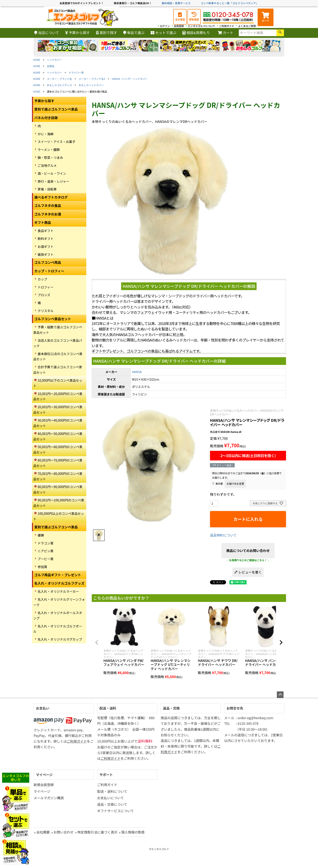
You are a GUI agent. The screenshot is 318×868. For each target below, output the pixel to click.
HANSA (137, 372)
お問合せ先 (235, 708)
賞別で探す (106, 33)
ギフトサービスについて (116, 811)
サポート (106, 775)
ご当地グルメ (47, 165)
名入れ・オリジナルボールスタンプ (58, 615)
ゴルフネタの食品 (48, 205)
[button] (97, 642)
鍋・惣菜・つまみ (50, 157)
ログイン (165, 26)
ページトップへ (280, 695)
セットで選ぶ (163, 33)
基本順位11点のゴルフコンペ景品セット (58, 356)
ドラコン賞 (46, 543)
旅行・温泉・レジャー (53, 181)
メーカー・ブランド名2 (92, 79)
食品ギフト (46, 231)
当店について (47, 33)
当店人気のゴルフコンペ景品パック (58, 343)
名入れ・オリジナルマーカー (58, 591)
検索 (280, 33)
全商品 (51, 66)
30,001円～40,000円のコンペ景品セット (58, 423)
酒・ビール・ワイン (52, 173)
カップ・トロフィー (49, 271)
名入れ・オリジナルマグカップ (60, 639)
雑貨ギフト (46, 254)
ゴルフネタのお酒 (48, 214)
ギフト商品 (43, 222)
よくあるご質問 (247, 26)
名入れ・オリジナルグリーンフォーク (59, 602)
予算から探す (78, 33)
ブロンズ (44, 295)
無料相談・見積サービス (176, 3)
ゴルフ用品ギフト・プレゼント (58, 575)
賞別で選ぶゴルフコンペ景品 (56, 109)
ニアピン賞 (46, 551)
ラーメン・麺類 (49, 149)
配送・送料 (108, 708)
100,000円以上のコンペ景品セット (59, 516)
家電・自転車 (47, 189)
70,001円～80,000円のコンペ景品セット (58, 476)
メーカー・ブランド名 (60, 79)
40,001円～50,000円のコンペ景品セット (58, 436)
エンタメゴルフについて (202, 26)
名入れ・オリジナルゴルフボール (58, 629)
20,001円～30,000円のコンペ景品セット (58, 409)
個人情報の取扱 (133, 832)
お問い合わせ (64, 832)
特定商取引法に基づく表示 (97, 832)
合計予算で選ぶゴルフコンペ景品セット (58, 370)
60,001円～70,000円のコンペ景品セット (58, 463)
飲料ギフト (46, 238)
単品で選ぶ (134, 33)
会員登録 (179, 26)
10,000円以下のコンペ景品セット (58, 383)
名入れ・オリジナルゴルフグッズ (59, 583)
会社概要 (43, 832)
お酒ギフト (46, 246)
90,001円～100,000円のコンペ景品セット (59, 503)
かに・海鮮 (46, 134)
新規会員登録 (44, 785)
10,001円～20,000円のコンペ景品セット (58, 396)
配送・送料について (112, 791)
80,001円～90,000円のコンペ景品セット (58, 489)
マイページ (44, 775)
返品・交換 (171, 708)
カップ (42, 279)
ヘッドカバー (55, 60)
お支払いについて (111, 798)
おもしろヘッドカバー (91, 85)
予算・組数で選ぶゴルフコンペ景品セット (58, 330)
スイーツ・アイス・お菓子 (57, 141)
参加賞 (42, 567)
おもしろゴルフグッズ (60, 85)
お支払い (43, 708)
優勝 (41, 535)
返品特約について (223, 535)
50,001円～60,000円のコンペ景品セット (58, 449)
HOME (37, 60)
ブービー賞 (46, 559)
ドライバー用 (76, 72)
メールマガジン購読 (49, 798)
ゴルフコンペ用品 (48, 262)
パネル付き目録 (46, 118)
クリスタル (46, 311)
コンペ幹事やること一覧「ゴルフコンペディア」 (230, 3)
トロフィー (46, 287)
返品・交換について (112, 804)
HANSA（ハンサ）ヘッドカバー (130, 79)
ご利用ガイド (227, 26)
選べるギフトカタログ (51, 197)
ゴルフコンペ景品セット (53, 319)
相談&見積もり (196, 33)
